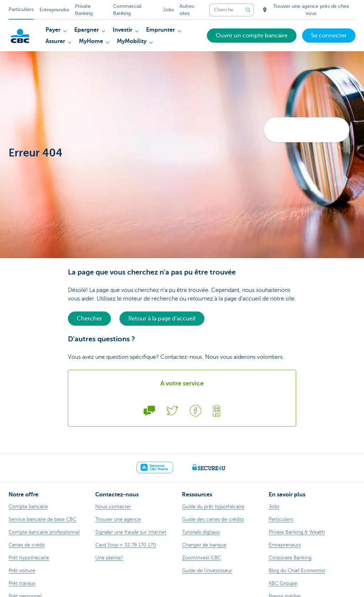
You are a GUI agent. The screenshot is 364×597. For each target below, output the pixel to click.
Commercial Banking (127, 10)
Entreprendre (54, 10)
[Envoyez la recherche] (248, 10)
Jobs (168, 10)
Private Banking (84, 10)
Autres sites (187, 10)
